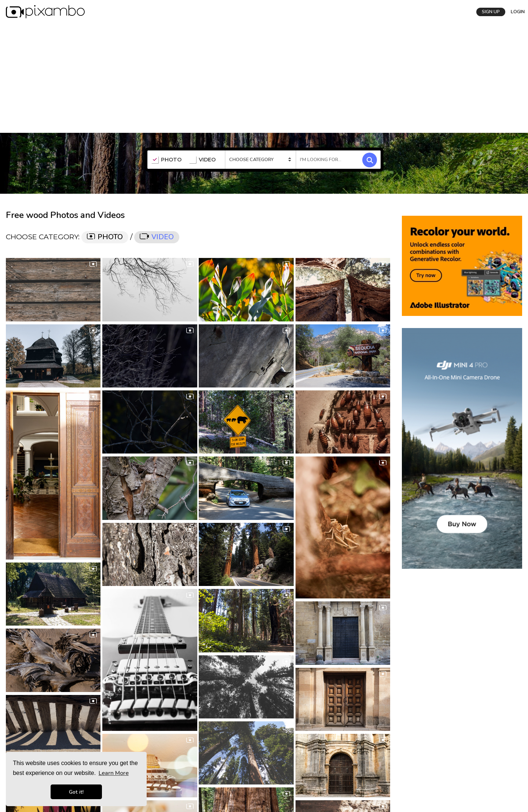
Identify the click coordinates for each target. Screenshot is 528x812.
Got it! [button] (76, 792)
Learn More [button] (114, 773)
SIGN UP (488, 12)
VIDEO (202, 160)
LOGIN (515, 12)
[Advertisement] (264, 77)
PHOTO (166, 160)
